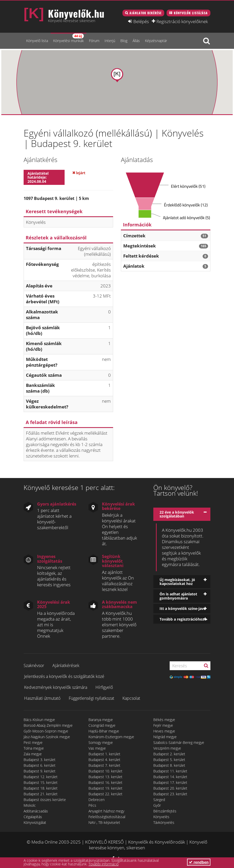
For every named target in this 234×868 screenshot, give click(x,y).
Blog (124, 41)
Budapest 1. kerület (104, 754)
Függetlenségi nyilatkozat (91, 698)
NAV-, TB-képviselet (104, 822)
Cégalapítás (33, 817)
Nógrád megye (165, 737)
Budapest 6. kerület (40, 765)
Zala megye (33, 754)
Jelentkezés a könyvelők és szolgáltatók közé (64, 676)
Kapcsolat (131, 698)
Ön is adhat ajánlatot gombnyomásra (178, 596)
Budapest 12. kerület (41, 777)
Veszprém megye (167, 748)
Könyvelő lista (37, 41)
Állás (136, 41)
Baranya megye (101, 720)
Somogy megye (101, 742)
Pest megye (33, 742)
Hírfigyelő (104, 687)
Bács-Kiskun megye (39, 720)
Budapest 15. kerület (41, 782)
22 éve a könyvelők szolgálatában (177, 514)
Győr (157, 805)
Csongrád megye (102, 725)
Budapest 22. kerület (105, 794)
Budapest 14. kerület (170, 777)
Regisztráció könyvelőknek (182, 21)
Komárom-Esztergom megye (111, 737)
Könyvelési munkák (68, 38)
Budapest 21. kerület (41, 794)
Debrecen (97, 800)
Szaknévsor (34, 665)
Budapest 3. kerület (40, 760)
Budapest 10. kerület (105, 771)
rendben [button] (199, 862)
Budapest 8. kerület (169, 765)
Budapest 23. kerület (170, 794)
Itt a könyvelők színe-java (183, 608)
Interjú (110, 41)
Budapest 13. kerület (105, 777)
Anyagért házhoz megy (106, 811)
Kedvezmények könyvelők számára (56, 687)
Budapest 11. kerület (170, 771)
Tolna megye (34, 748)
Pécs (92, 805)
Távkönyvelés (164, 822)
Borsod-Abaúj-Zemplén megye (48, 725)
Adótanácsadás (36, 811)
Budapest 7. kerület (104, 765)
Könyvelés (161, 817)
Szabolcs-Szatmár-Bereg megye (179, 742)
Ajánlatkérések (66, 665)
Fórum (94, 41)
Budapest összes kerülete (45, 800)
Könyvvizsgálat (35, 822)
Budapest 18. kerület (41, 788)
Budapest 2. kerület (169, 754)
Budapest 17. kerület (170, 782)
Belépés (141, 21)
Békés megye (164, 720)
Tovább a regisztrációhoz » (184, 619)
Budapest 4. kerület (104, 760)
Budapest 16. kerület (105, 782)
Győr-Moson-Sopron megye (46, 731)
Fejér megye (163, 725)
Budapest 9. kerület (40, 771)
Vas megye (97, 748)
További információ (104, 864)
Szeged (159, 800)
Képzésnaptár (156, 41)
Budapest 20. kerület (170, 788)
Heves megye (164, 731)
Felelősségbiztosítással (107, 817)
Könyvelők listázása (191, 13)
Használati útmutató (42, 698)
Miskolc (30, 805)
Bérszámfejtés (165, 811)
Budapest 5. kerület (169, 760)
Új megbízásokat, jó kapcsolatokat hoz (177, 582)
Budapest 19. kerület (105, 788)
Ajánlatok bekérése (146, 13)
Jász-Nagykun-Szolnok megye (47, 737)
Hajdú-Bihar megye (104, 731)
